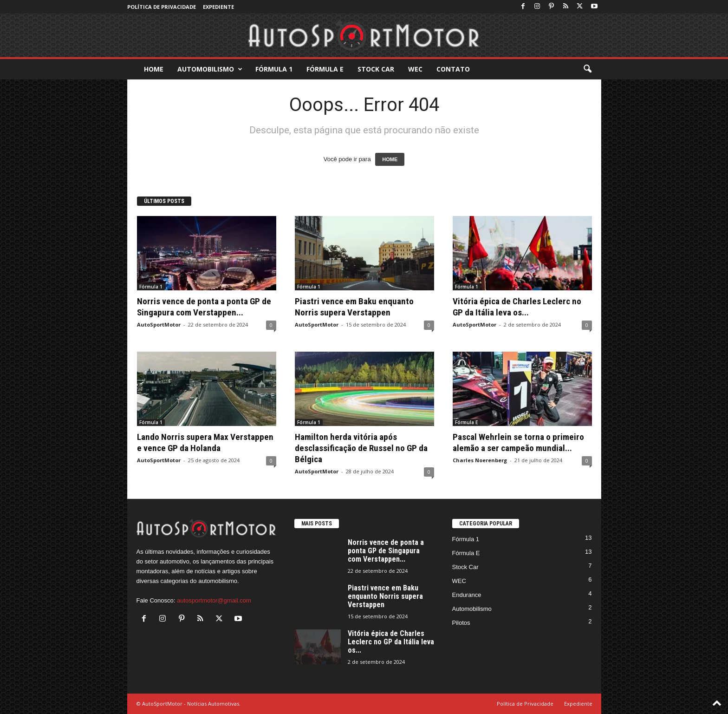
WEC (415, 69)
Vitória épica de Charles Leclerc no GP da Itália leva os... (517, 307)
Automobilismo (210, 69)
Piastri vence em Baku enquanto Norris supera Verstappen (354, 307)
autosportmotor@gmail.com (214, 600)
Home (154, 69)
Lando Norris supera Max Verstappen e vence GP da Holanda (205, 442)
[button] (587, 69)
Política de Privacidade (162, 7)
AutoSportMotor (159, 324)
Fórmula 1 (274, 69)
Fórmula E (325, 69)
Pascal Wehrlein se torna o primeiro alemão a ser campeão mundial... (518, 442)
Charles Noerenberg (480, 460)
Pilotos (461, 623)
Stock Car (376, 69)
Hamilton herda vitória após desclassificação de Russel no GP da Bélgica (361, 448)
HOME (390, 159)
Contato (453, 69)
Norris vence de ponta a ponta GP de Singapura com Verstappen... (204, 307)
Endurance (467, 595)
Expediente (218, 7)
